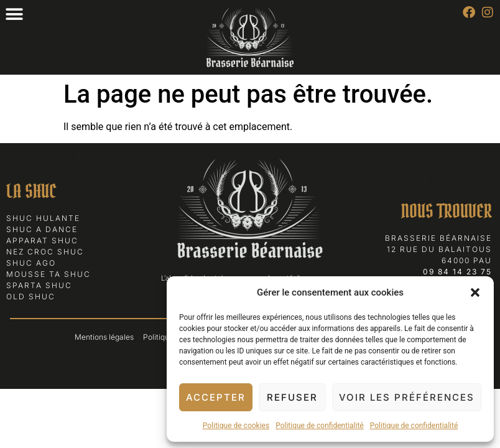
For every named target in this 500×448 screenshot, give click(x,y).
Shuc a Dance (42, 229)
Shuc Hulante (43, 218)
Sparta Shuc (39, 285)
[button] (475, 292)
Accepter (216, 397)
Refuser (292, 397)
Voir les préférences (407, 397)
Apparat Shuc (42, 240)
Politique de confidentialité (320, 426)
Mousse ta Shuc (49, 274)
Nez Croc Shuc (45, 252)
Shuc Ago (31, 263)
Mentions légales (104, 337)
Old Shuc (31, 296)
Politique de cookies (236, 426)
